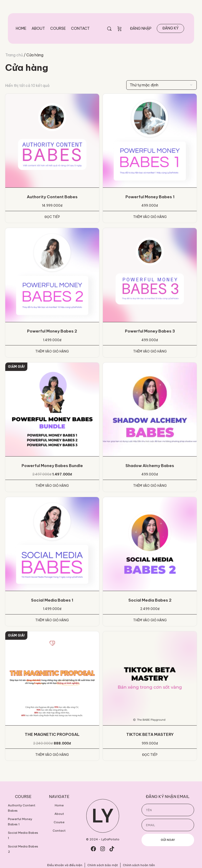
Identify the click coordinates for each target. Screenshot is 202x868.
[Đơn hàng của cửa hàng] (161, 85)
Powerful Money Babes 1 (20, 822)
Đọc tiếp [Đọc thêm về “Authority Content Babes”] (52, 217)
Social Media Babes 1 (23, 835)
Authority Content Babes (22, 808)
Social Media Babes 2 (23, 849)
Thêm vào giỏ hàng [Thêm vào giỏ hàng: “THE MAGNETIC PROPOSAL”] (52, 755)
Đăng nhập (141, 28)
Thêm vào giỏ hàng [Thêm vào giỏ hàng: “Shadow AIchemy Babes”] (150, 486)
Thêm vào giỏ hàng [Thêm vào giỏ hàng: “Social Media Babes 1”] (52, 620)
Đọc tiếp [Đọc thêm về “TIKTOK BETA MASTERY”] (150, 755)
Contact (80, 28)
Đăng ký (170, 28)
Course (58, 28)
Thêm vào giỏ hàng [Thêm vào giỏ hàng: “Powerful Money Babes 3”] (150, 351)
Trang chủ (14, 55)
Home (21, 28)
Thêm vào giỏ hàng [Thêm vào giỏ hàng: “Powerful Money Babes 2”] (52, 351)
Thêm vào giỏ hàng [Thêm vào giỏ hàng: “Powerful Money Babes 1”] (150, 217)
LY (103, 816)
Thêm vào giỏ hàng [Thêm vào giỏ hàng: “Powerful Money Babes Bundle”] (52, 486)
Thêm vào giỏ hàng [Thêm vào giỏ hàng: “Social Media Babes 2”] (150, 620)
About (38, 28)
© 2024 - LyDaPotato (103, 839)
